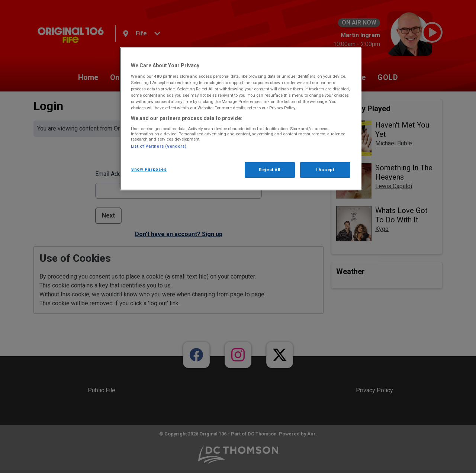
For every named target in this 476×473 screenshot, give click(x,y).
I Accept (325, 170)
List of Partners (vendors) (159, 146)
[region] (241, 119)
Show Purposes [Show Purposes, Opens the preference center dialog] (149, 169)
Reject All (270, 170)
